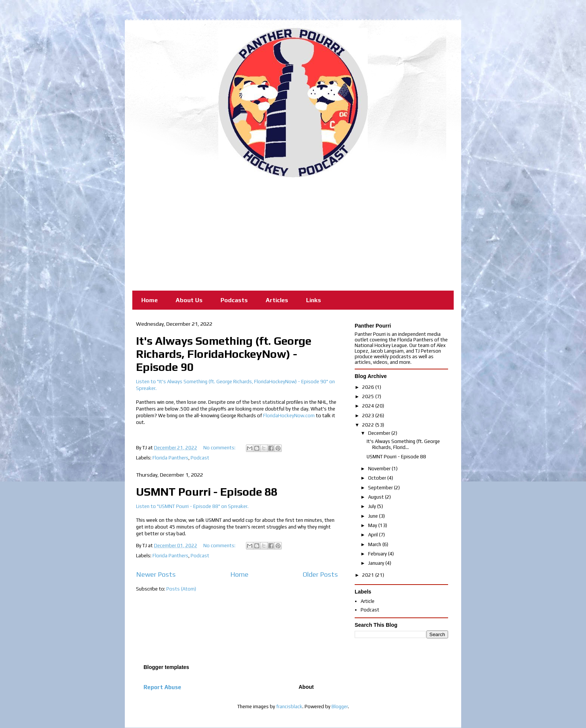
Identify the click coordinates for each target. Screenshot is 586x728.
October (378, 478)
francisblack (289, 707)
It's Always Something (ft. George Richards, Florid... (403, 444)
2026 (369, 387)
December (380, 433)
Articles (277, 300)
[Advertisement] (293, 233)
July (373, 506)
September (381, 488)
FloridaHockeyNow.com (289, 416)
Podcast (200, 458)
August (377, 497)
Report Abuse (162, 687)
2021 (369, 575)
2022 (369, 425)
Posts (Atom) (181, 589)
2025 (369, 396)
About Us (189, 300)
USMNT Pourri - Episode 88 (207, 492)
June (374, 516)
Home (149, 300)
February (378, 554)
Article (368, 601)
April (374, 535)
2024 (369, 406)
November (380, 469)
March (375, 544)
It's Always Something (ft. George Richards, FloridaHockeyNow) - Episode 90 (224, 354)
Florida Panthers (170, 458)
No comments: (220, 448)
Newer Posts (156, 574)
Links (314, 300)
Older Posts (320, 574)
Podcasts (234, 300)
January (377, 563)
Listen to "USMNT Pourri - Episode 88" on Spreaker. (192, 506)
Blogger (340, 707)
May (373, 525)
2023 (369, 416)
